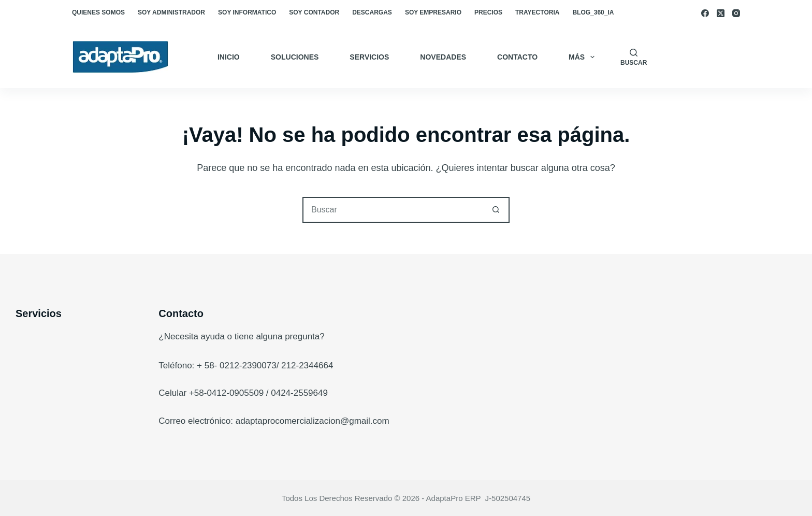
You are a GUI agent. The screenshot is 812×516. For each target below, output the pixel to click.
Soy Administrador (171, 12)
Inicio (229, 57)
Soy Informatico (247, 12)
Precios (488, 12)
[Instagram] (736, 13)
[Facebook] (705, 13)
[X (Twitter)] (721, 13)
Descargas (372, 12)
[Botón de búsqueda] (496, 210)
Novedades (443, 57)
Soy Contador (314, 12)
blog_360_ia (593, 12)
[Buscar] (634, 57)
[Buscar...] (393, 210)
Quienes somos (98, 12)
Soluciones (295, 57)
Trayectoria (537, 12)
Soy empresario (433, 12)
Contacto (517, 57)
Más (584, 57)
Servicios (369, 57)
